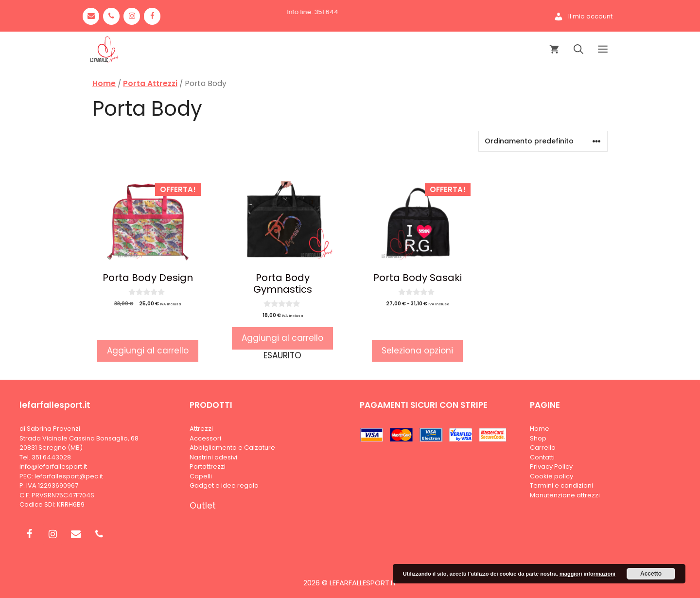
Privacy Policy (551, 466)
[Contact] (91, 16)
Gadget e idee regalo (224, 485)
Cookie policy (551, 476)
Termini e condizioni (561, 485)
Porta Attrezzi (150, 83)
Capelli (201, 476)
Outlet (203, 506)
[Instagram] (132, 16)
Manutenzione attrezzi (565, 495)
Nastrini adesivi (213, 457)
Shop (538, 438)
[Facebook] (152, 16)
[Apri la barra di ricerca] (578, 50)
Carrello (543, 448)
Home (104, 83)
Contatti (542, 457)
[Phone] (111, 16)
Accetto (651, 574)
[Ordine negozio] (543, 141)
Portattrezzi (208, 466)
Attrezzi (201, 429)
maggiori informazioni (587, 574)
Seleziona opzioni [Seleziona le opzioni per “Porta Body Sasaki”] (417, 351)
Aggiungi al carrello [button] (148, 351)
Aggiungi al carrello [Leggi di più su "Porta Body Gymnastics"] (282, 338)
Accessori (205, 438)
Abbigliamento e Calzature (232, 448)
